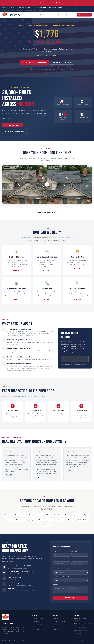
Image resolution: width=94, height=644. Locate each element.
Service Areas (70, 15)
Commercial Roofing (38, 627)
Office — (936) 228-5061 (15, 577)
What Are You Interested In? (61, 569)
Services (43, 15)
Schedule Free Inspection (62, 62)
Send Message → (71, 598)
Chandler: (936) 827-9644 (40, 7)
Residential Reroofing (38, 619)
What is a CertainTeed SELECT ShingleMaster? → (75, 364)
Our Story (56, 619)
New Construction (37, 624)
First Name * (57, 551)
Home (36, 15)
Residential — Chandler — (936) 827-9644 (20, 566)
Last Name (74, 551)
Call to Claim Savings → (71, 2)
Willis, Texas (78, 633)
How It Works (57, 624)
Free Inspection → (84, 15)
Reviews (61, 15)
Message (56, 585)
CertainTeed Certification (60, 621)
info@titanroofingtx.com (55, 7)
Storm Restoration (37, 621)
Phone (73, 560)
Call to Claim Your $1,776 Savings (34, 62)
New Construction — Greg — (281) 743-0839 (21, 572)
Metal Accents (36, 629)
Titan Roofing (11, 15)
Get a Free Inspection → (13, 125)
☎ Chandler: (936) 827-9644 (14, 131)
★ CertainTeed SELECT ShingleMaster (70, 359)
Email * (55, 560)
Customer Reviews (58, 627)
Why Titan (52, 15)
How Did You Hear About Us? (61, 577)
